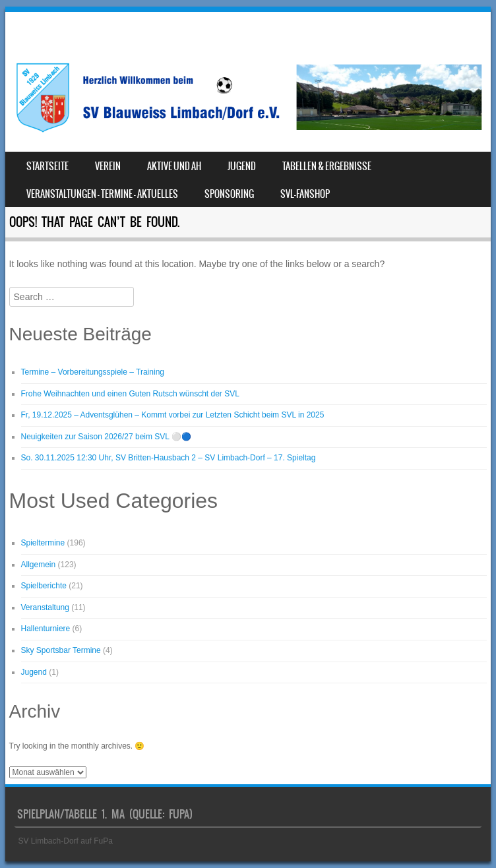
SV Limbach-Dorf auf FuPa (66, 841)
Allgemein (39, 565)
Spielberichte (44, 586)
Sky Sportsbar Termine (61, 650)
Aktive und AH (174, 166)
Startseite (47, 166)
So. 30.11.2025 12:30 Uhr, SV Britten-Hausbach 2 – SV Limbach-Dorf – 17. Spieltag (169, 458)
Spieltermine (43, 543)
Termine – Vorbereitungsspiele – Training (93, 372)
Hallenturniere (46, 629)
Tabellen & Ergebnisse (327, 166)
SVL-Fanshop (305, 194)
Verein (108, 166)
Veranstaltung (45, 607)
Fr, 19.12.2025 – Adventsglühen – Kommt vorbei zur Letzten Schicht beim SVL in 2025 (173, 415)
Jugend (242, 166)
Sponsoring (229, 194)
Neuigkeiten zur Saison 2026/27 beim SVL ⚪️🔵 (106, 437)
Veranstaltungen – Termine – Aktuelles (102, 194)
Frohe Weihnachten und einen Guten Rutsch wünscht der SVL (130, 394)
